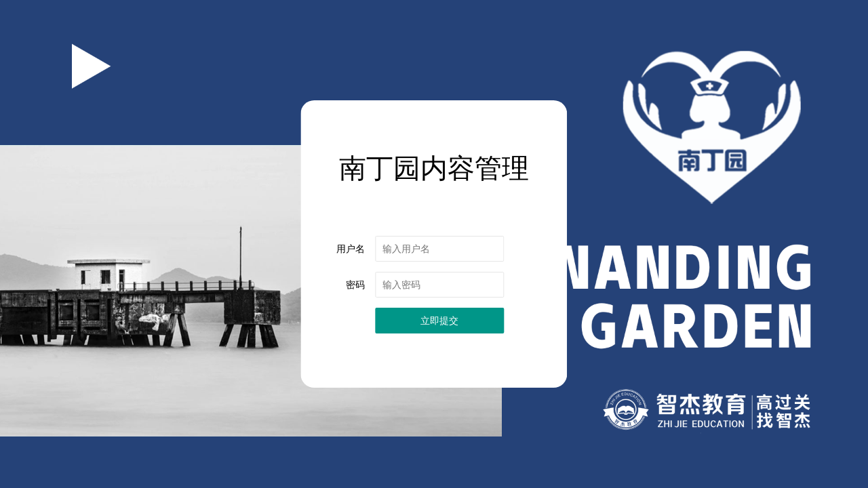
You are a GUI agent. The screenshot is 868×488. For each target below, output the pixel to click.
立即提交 (439, 321)
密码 (355, 285)
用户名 (351, 249)
